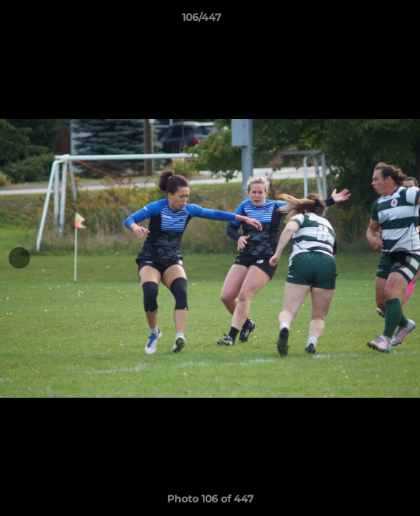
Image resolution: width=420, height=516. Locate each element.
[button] (368, 21)
